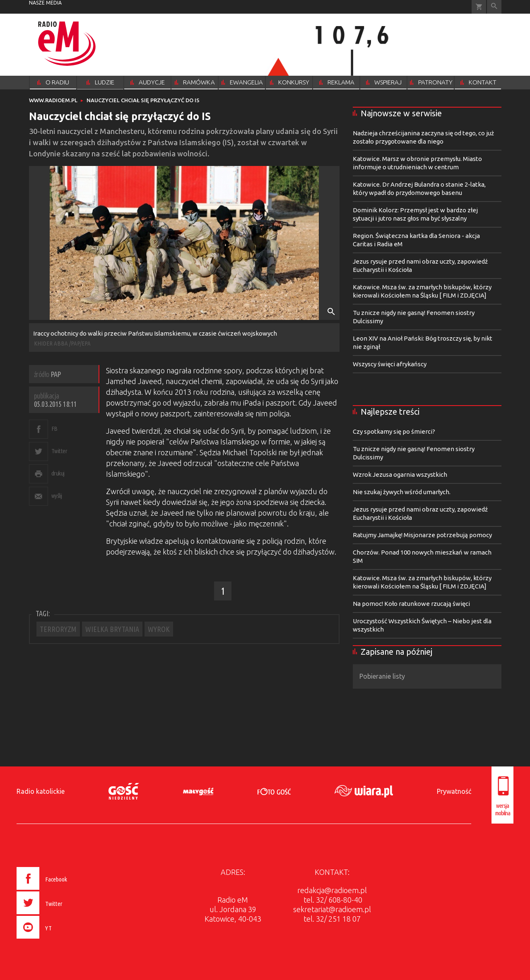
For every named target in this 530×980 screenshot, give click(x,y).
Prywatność (454, 791)
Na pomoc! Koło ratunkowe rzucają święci (411, 604)
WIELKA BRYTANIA (112, 629)
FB (54, 429)
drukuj (58, 473)
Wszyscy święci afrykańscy (390, 364)
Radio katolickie (41, 791)
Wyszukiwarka (494, 7)
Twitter (59, 451)
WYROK (159, 629)
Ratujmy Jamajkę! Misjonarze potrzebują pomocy (422, 535)
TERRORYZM (58, 629)
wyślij (57, 496)
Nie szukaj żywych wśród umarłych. (402, 492)
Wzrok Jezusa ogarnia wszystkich (400, 474)
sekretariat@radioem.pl (332, 909)
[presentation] (59, 940)
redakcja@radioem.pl (332, 890)
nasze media (45, 3)
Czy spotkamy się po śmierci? (394, 431)
